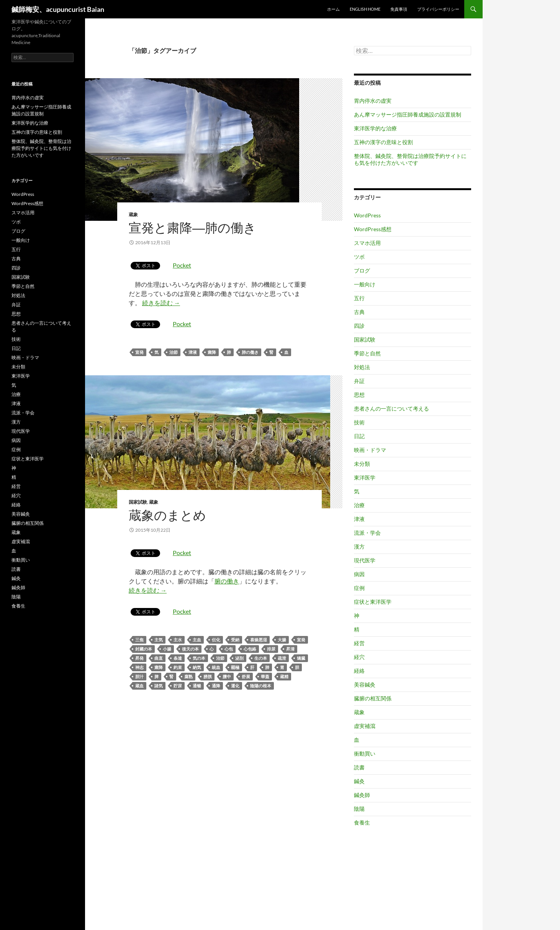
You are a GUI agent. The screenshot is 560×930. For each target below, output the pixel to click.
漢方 (359, 546)
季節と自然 (367, 353)
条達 (178, 658)
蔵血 (139, 686)
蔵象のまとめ (167, 515)
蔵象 (133, 214)
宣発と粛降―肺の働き (192, 228)
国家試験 (138, 502)
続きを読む (161, 303)
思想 (359, 395)
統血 (216, 667)
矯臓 (301, 658)
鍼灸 (359, 781)
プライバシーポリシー (438, 9)
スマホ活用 (367, 243)
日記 (359, 436)
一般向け (365, 284)
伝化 (216, 640)
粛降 (212, 352)
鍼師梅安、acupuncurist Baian (58, 9)
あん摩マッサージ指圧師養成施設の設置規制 (408, 114)
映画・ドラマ (370, 450)
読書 (359, 767)
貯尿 (178, 686)
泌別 (239, 658)
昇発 (139, 658)
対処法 (362, 367)
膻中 (227, 676)
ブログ (362, 270)
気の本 (199, 658)
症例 (359, 588)
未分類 (362, 464)
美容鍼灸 (365, 684)
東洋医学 (365, 477)
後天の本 (190, 649)
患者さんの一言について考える (391, 408)
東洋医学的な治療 (375, 128)
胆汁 (139, 676)
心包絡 (250, 649)
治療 (359, 505)
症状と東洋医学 (373, 602)
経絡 (359, 671)
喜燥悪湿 (259, 640)
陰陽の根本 (261, 686)
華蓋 (265, 676)
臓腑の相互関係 (373, 698)
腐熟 (188, 676)
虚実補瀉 (365, 726)
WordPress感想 (373, 229)
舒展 (246, 676)
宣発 (139, 352)
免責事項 (399, 9)
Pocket (182, 265)
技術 (359, 422)
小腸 (167, 649)
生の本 (261, 658)
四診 (359, 326)
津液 (193, 352)
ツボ (359, 257)
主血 (197, 640)
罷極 (235, 667)
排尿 (271, 649)
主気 (159, 640)
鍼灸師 (362, 795)
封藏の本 (144, 649)
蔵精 (284, 676)
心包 (229, 649)
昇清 (290, 649)
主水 (178, 640)
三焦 (139, 640)
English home (365, 9)
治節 (174, 352)
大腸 (282, 640)
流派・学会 (367, 533)
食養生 (362, 822)
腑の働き (227, 581)
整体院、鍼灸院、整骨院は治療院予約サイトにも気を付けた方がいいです (410, 159)
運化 (235, 686)
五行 (359, 298)
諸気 (159, 686)
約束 (178, 667)
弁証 (359, 381)
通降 (216, 686)
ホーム (333, 9)
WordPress (367, 215)
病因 (359, 574)
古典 (359, 312)
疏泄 (282, 658)
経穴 (359, 657)
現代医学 (365, 560)
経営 (359, 643)
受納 (235, 640)
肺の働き (250, 352)
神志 (139, 667)
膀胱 (208, 676)
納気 (197, 667)
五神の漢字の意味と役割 (383, 142)
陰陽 (359, 809)
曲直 (159, 658)
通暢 (197, 686)
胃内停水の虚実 (373, 101)
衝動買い (365, 753)
